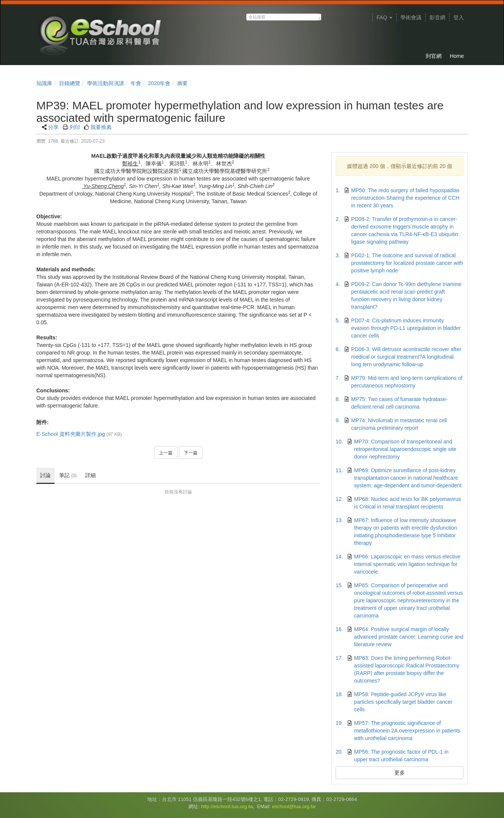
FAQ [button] (384, 17)
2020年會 (159, 83)
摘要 (182, 83)
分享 (53, 127)
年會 (136, 83)
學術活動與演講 (106, 83)
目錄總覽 (70, 83)
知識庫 (44, 83)
